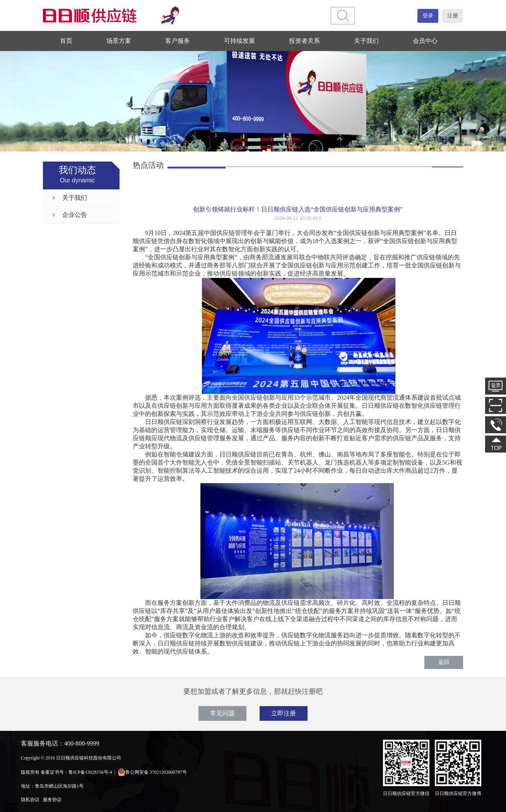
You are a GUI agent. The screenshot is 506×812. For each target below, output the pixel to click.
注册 (453, 16)
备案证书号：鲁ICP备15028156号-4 (76, 772)
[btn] (343, 16)
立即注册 (284, 713)
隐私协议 (30, 800)
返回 (444, 662)
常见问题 (222, 713)
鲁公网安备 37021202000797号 (152, 772)
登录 (428, 16)
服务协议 (52, 800)
